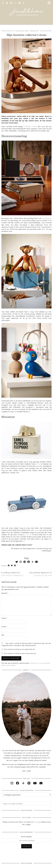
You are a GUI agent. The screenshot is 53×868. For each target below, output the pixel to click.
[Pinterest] (7, 3)
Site (3, 635)
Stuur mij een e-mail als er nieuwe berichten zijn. (20, 653)
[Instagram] (3, 3)
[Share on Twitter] (12, 566)
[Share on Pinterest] (15, 566)
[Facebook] (11, 3)
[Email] (19, 3)
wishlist (35, 31)
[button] (50, 3)
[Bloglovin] (15, 3)
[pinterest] (29, 783)
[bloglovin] (23, 783)
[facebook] (18, 783)
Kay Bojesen (47, 218)
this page (37, 822)
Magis (36, 530)
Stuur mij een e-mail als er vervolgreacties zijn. (20, 649)
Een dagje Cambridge (12, 574)
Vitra (38, 464)
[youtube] (35, 783)
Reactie (5, 593)
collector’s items (30, 126)
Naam (4, 618)
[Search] (24, 3)
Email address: (27, 837)
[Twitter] (17, 562)
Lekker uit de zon (40, 574)
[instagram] (12, 783)
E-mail (4, 627)
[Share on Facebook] (9, 566)
